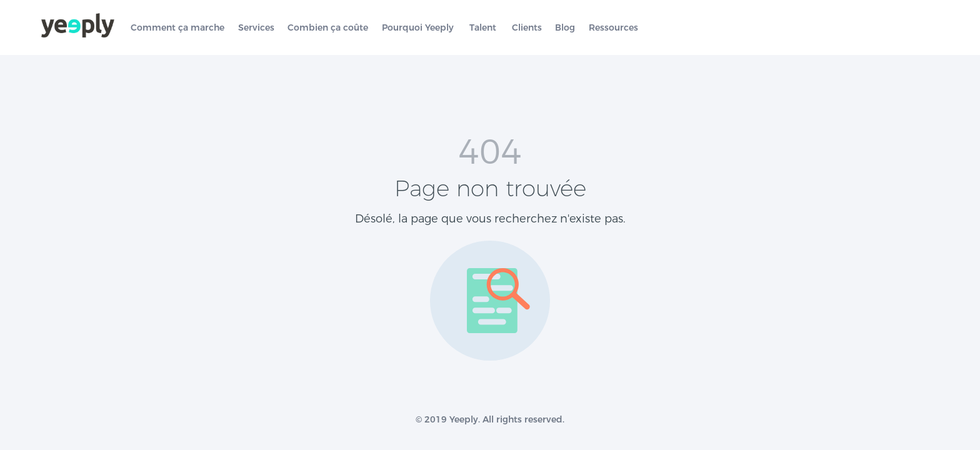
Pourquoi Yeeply (418, 28)
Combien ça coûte (328, 28)
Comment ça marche (177, 28)
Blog (565, 28)
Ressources (613, 28)
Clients (527, 28)
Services (256, 28)
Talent (483, 28)
